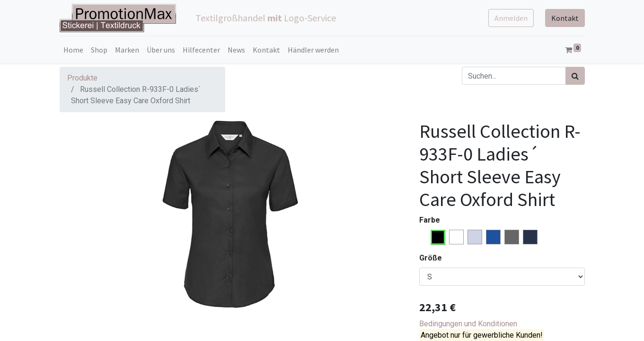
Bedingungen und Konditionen (468, 324)
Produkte (82, 78)
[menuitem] (73, 50)
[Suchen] (575, 76)
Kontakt (565, 18)
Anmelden (511, 18)
